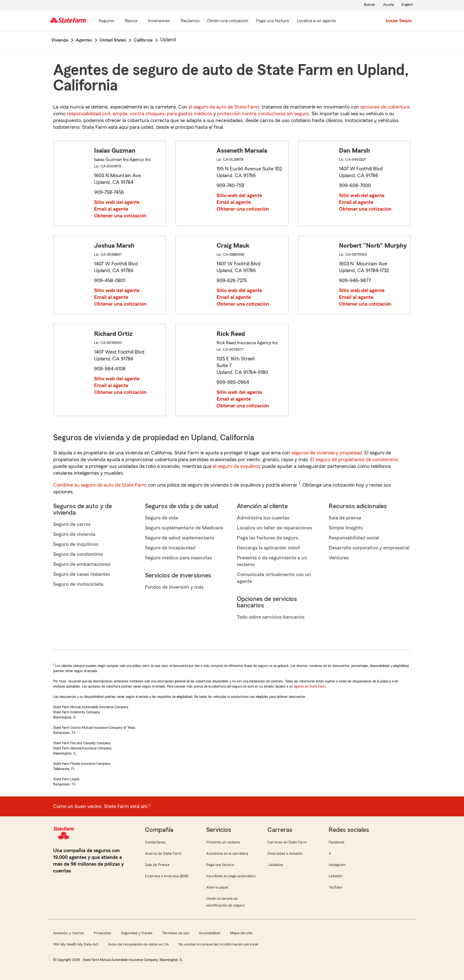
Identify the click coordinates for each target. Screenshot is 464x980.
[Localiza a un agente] (316, 21)
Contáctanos (155, 842)
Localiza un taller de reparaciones (274, 528)
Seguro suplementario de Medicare (184, 528)
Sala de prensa (345, 518)
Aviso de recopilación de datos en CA (138, 944)
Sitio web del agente (117, 202)
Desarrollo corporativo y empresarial (369, 548)
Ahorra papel (217, 887)
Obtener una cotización (120, 216)
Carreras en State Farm (287, 842)
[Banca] (131, 21)
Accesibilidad (210, 933)
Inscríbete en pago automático (231, 876)
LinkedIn (335, 876)
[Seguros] (106, 21)
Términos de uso (176, 933)
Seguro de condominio (78, 554)
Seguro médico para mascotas (179, 558)
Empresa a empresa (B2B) (167, 876)
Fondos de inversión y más (174, 587)
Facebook (337, 842)
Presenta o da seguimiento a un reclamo (272, 561)
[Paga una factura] (273, 21)
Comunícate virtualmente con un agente (274, 578)
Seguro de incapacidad (170, 548)
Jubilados (275, 865)
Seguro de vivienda (74, 534)
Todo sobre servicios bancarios (271, 617)
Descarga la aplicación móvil (268, 548)
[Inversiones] (159, 21)
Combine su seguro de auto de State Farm (100, 485)
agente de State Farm (310, 686)
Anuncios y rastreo (69, 933)
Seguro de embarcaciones (82, 564)
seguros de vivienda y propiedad (327, 453)
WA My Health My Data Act (76, 944)
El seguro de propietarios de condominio (354, 460)
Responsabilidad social (354, 538)
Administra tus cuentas (263, 518)
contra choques (147, 114)
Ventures (339, 558)
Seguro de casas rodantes (82, 574)
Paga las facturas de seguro (267, 538)
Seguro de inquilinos (76, 544)
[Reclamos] (190, 21)
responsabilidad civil (88, 114)
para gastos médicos (189, 114)
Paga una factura (220, 865)
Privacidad (102, 933)
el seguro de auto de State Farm (224, 107)
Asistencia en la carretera (227, 853)
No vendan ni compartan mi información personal (218, 944)
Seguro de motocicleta (78, 584)
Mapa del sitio (241, 933)
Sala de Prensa (157, 865)
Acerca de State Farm (163, 853)
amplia (120, 114)
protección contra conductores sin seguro (263, 114)
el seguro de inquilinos (237, 466)
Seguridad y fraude (137, 933)
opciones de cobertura (385, 107)
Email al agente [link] (111, 209)
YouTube (335, 887)
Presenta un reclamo (223, 842)
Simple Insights (346, 528)
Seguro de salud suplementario (179, 538)
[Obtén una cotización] (228, 21)
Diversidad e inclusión (285, 853)
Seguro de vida (161, 518)
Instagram (337, 865)
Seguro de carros (72, 524)
